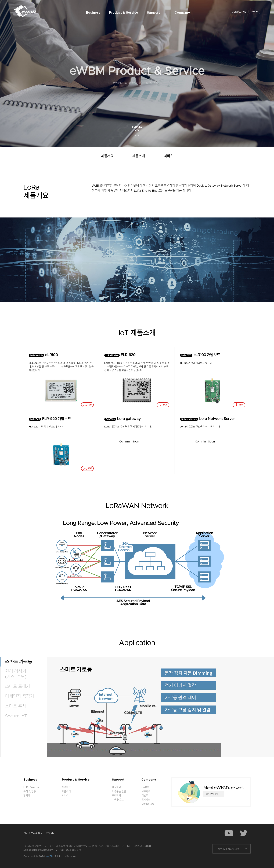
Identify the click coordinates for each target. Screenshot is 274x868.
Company (182, 13)
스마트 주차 (16, 706)
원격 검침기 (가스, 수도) (16, 674)
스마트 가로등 (19, 662)
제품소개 (138, 156)
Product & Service (124, 13)
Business (93, 13)
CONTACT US (239, 12)
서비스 (168, 156)
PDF (90, 405)
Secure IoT (16, 716)
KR (253, 12)
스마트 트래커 (18, 687)
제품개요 (107, 156)
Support (154, 13)
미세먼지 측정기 (19, 696)
